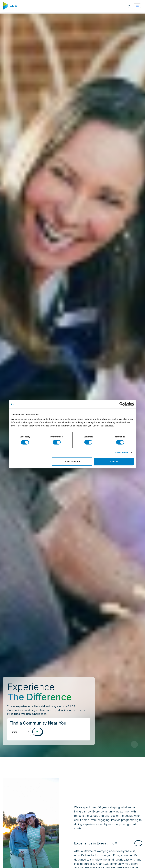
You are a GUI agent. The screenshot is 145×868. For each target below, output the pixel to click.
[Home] (10, 6)
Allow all (114, 461)
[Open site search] (129, 6)
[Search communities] (37, 732)
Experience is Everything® (95, 843)
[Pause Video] (134, 744)
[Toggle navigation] (137, 6)
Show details (122, 453)
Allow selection (72, 461)
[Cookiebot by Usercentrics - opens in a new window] (122, 404)
